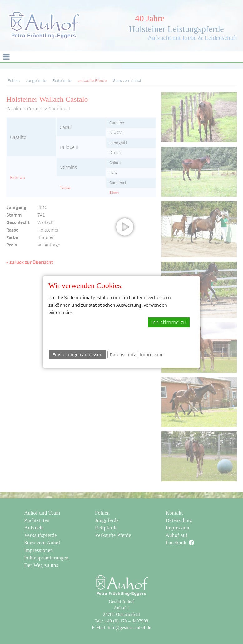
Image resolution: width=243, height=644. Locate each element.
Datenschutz (123, 354)
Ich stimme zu (169, 322)
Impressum (152, 354)
